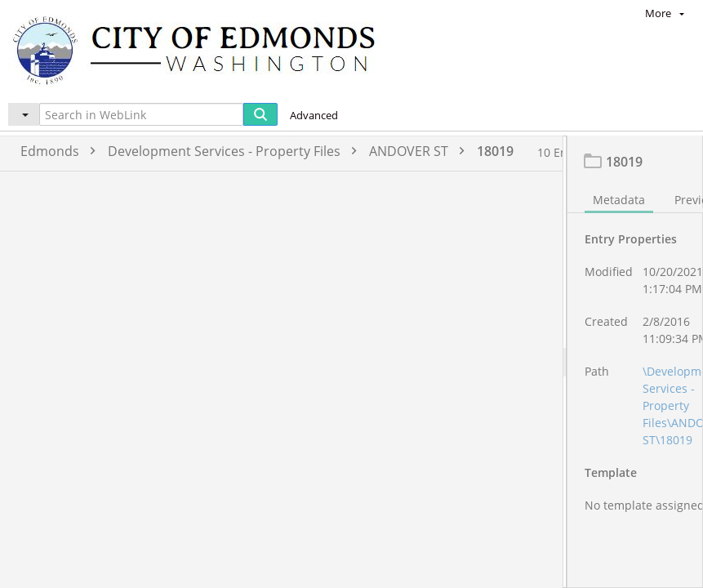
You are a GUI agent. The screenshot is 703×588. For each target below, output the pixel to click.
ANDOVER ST (421, 151)
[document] (635, 380)
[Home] (202, 49)
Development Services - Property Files (236, 151)
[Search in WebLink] (141, 114)
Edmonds (62, 151)
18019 (495, 151)
